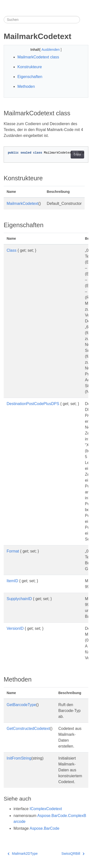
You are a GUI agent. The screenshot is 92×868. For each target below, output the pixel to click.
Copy (77, 155)
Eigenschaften (30, 77)
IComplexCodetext (46, 809)
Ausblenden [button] (51, 50)
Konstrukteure (30, 67)
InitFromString (19, 758)
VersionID (15, 628)
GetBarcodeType (21, 705)
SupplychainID (19, 599)
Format (13, 551)
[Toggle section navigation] (84, 20)
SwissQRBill (73, 854)
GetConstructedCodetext (28, 729)
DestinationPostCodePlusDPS (33, 404)
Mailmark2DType (23, 854)
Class (12, 250)
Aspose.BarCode (45, 828)
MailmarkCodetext (22, 204)
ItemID (12, 581)
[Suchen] (42, 20)
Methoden (26, 86)
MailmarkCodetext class (38, 57)
